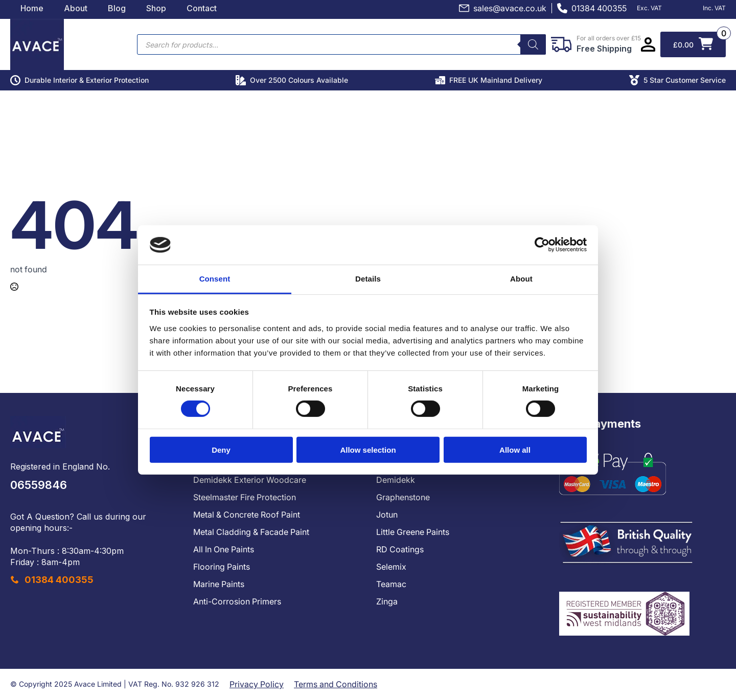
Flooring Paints (222, 567)
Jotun (387, 515)
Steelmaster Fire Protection (245, 497)
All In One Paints (224, 549)
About (76, 8)
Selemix (391, 567)
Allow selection (368, 449)
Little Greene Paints (413, 532)
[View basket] (693, 44)
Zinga (387, 601)
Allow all (515, 449)
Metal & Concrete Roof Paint (247, 515)
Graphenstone (403, 497)
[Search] (533, 44)
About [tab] (521, 279)
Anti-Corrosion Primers (237, 601)
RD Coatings (400, 549)
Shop (156, 8)
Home (32, 8)
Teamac (391, 584)
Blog (117, 8)
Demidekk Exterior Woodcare (250, 480)
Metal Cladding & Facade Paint (251, 532)
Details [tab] (368, 279)
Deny (221, 449)
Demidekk (396, 480)
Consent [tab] (215, 279)
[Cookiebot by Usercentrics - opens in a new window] (542, 245)
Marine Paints (219, 584)
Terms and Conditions (336, 684)
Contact (202, 8)
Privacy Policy (257, 684)
